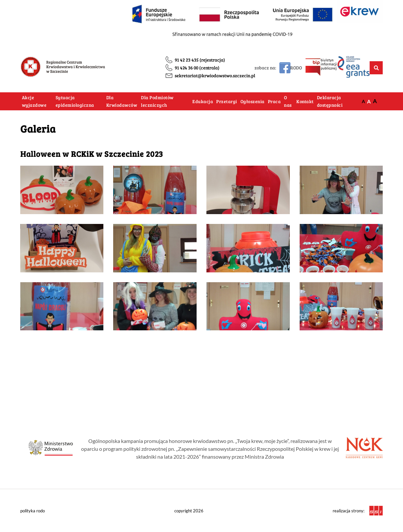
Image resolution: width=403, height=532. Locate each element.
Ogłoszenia (253, 101)
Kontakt (305, 101)
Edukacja (203, 101)
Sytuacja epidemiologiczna (75, 101)
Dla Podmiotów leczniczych (157, 101)
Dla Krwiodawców (122, 101)
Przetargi (227, 101)
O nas (288, 101)
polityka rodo (33, 511)
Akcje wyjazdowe (34, 101)
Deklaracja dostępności (330, 101)
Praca (274, 101)
